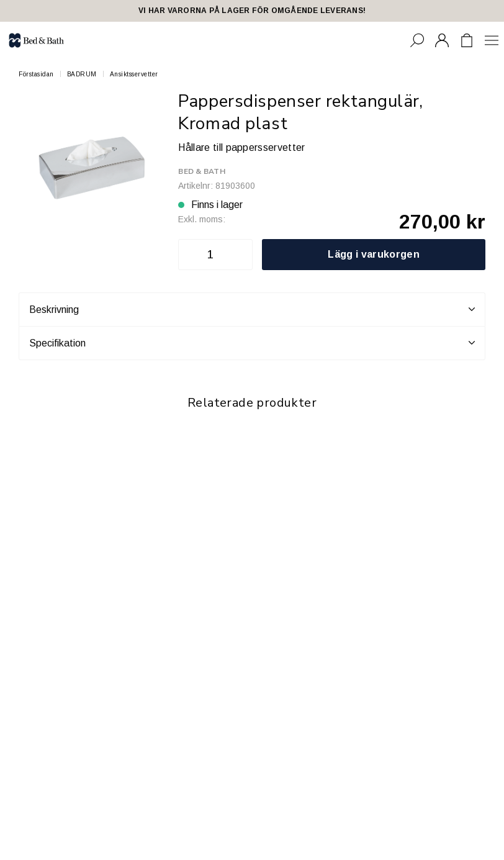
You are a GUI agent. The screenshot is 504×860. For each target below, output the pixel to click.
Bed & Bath (201, 171)
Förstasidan (36, 74)
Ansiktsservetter (134, 74)
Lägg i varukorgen (373, 254)
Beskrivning (252, 309)
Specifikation (252, 343)
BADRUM (82, 74)
